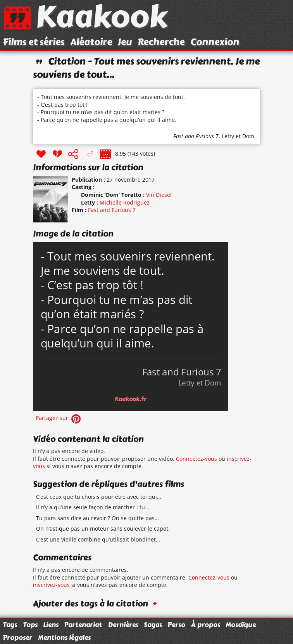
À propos (206, 625)
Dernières (123, 625)
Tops (30, 625)
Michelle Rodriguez (125, 202)
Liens (51, 625)
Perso (176, 625)
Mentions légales (64, 637)
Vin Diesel (159, 195)
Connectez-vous (196, 459)
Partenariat (83, 625)
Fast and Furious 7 (196, 136)
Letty (228, 136)
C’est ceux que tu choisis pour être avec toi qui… (99, 497)
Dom (248, 136)
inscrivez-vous (51, 585)
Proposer (17, 637)
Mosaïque (241, 625)
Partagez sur (59, 418)
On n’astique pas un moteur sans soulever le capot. (103, 529)
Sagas (153, 625)
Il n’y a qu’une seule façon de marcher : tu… (93, 507)
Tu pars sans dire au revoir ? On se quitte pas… (97, 518)
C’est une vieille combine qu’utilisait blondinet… (98, 539)
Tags (10, 625)
